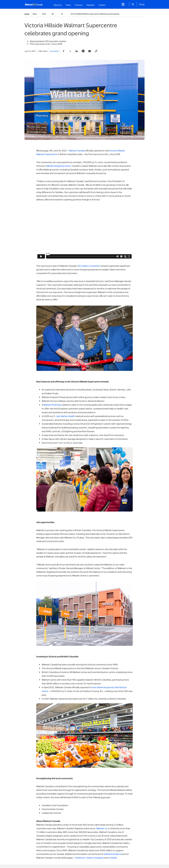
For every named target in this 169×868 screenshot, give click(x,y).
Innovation (54, 51)
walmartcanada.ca (113, 854)
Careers (102, 5)
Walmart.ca (102, 828)
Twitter (89, 858)
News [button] (68, 5)
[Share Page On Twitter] (70, 51)
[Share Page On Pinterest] (83, 51)
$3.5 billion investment (89, 266)
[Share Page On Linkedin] (77, 51)
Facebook (80, 858)
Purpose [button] (79, 5)
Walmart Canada (77, 150)
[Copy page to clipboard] (96, 51)
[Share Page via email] (90, 51)
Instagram (99, 858)
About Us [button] (58, 5)
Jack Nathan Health (65, 416)
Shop (142, 4)
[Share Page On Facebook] (64, 51)
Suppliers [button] (91, 5)
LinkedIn (113, 858)
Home (27, 14)
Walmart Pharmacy (53, 405)
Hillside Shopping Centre (58, 166)
